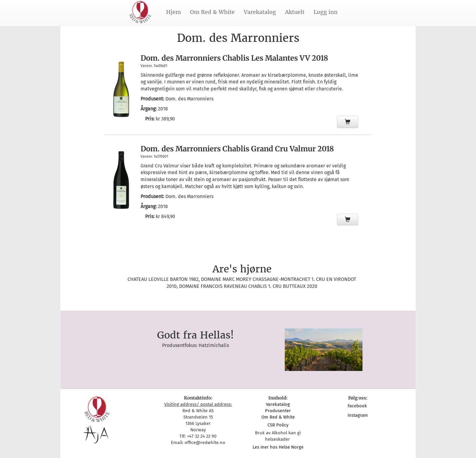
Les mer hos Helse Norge (278, 447)
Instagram (358, 415)
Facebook (358, 406)
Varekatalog (260, 12)
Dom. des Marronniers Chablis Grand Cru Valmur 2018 (237, 149)
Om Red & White (212, 12)
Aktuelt (295, 12)
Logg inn (326, 12)
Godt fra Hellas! (195, 335)
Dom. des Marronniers (189, 99)
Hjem (173, 12)
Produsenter (278, 411)
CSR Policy (278, 425)
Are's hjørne (242, 269)
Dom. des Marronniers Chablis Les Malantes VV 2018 (234, 58)
